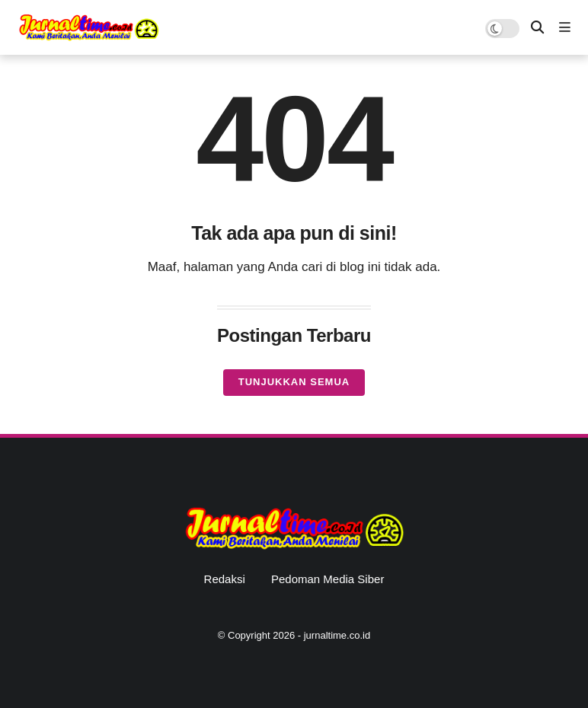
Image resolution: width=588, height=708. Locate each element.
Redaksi (225, 579)
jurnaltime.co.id (337, 635)
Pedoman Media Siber (328, 579)
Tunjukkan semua (294, 382)
